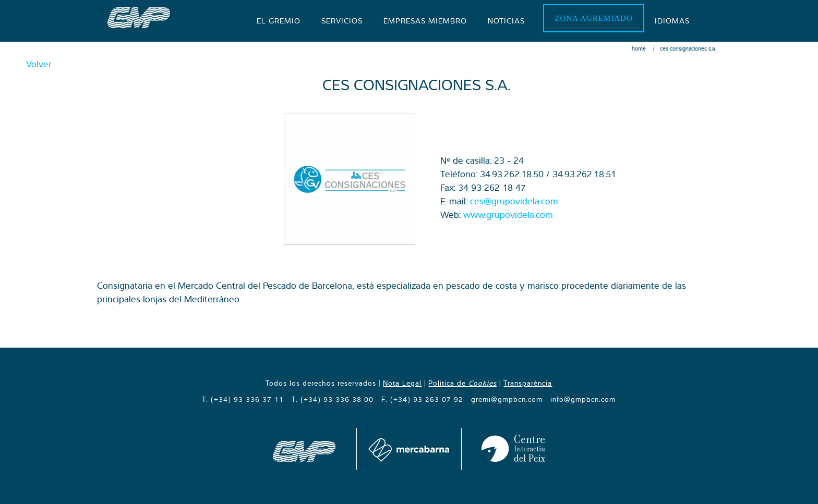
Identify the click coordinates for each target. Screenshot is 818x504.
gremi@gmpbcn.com (507, 399)
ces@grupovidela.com (514, 201)
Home (639, 48)
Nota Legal (402, 383)
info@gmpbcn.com (583, 399)
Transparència (528, 383)
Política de (462, 383)
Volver (39, 64)
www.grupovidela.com (508, 214)
